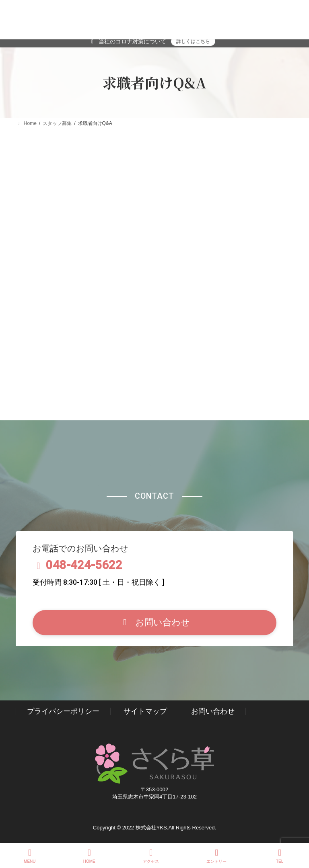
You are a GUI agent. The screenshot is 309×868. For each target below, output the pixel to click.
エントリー (216, 856)
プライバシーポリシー (63, 711)
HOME (89, 856)
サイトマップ (145, 711)
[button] (155, 623)
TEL (280, 856)
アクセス (151, 856)
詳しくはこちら (193, 41)
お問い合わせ (213, 711)
